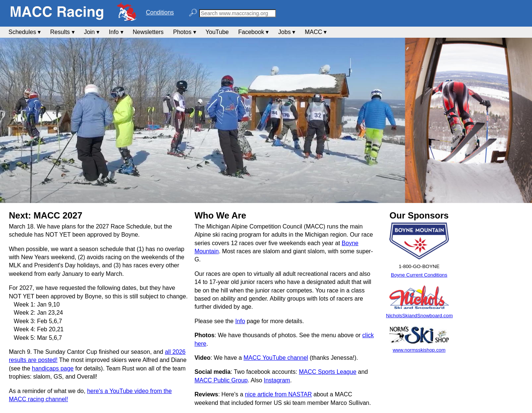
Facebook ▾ (254, 32)
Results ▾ (62, 32)
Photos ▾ (184, 32)
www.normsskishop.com (419, 350)
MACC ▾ (316, 32)
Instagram (277, 380)
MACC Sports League (328, 372)
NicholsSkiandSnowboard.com (420, 316)
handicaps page (53, 368)
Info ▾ (116, 32)
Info (240, 321)
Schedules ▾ (25, 32)
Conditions (160, 12)
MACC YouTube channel (276, 358)
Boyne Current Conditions (419, 275)
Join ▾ (92, 32)
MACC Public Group (221, 380)
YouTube (217, 32)
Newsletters (148, 32)
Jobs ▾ (287, 32)
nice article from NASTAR (278, 394)
